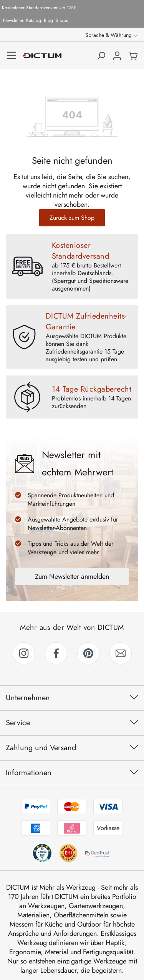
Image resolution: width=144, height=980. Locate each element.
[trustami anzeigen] (68, 853)
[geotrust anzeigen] (98, 853)
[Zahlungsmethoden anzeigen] (72, 817)
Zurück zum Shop (72, 218)
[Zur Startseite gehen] (42, 55)
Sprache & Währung (108, 35)
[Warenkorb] (133, 59)
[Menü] (12, 55)
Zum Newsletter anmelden (72, 576)
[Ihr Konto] (117, 59)
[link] (24, 653)
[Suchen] (101, 59)
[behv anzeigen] (42, 853)
